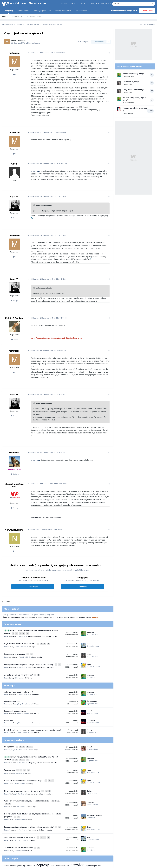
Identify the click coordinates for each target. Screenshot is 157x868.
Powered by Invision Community (78, 864)
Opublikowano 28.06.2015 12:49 (45, 230)
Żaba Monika (8, 601)
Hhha (16, 601)
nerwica (77, 836)
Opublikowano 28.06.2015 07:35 (46, 161)
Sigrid (89, 645)
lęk (24, 837)
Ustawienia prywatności (89, 856)
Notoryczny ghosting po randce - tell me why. (23, 767)
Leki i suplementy (104, 4)
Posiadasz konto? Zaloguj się (124, 11)
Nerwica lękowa (34, 43)
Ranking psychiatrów (63, 11)
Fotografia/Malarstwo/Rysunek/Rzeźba (42, 619)
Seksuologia (37, 702)
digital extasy (64, 601)
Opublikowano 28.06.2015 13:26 (45, 271)
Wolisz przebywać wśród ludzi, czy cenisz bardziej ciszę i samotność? (32, 776)
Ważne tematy (81, 11)
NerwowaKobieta (14, 513)
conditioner (44, 601)
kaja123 (14, 194)
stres (53, 837)
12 (15, 535)
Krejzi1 (55, 601)
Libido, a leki (9, 700)
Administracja (17, 16)
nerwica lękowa (16, 837)
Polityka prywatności (69, 856)
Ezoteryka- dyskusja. (131, 82)
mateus (12, 712)
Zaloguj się (82, 570)
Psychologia (37, 638)
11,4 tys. (15, 492)
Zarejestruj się (147, 10)
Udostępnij (83, 42)
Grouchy (90, 777)
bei (51, 601)
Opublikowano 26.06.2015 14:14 (45, 53)
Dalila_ (12, 629)
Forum (5, 16)
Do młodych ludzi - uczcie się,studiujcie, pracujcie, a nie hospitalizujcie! (32, 709)
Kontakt (104, 856)
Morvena (36, 601)
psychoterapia (91, 837)
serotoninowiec (85, 601)
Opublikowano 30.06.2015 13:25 (46, 467)
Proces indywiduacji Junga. (15, 690)
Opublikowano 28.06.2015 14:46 (46, 310)
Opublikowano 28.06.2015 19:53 (45, 436)
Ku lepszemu (10, 726)
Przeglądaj (8, 12)
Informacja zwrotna (12, 681)
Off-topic (32, 629)
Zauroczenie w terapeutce (15, 636)
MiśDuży (12, 769)
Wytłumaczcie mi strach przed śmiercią (20, 626)
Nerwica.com (37, 3)
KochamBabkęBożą (94, 789)
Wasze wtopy (10, 748)
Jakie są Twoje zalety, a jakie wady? (19, 671)
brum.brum (74, 601)
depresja (43, 836)
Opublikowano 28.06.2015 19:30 (45, 342)
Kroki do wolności (31, 728)
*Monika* (14, 436)
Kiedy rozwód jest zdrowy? (133, 90)
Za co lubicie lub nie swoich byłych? (19, 655)
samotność (31, 837)
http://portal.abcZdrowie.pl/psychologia (44, 501)
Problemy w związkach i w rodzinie (41, 648)
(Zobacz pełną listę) (46, 598)
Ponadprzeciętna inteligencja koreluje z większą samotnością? (29, 645)
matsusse (21, 40)
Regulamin (54, 856)
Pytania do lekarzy (69, 4)
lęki (99, 837)
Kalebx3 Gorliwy (14, 310)
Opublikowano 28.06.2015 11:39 (45, 194)
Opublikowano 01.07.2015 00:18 (43, 513)
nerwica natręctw (62, 837)
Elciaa (22, 601)
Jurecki (130, 113)
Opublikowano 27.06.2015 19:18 (45, 129)
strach (6, 837)
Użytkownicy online (34, 16)
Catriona (28, 601)
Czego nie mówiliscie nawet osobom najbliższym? (24, 757)
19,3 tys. (15, 458)
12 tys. (15, 331)
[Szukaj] (125, 4)
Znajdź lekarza (87, 4)
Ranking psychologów (42, 11)
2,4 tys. (15, 215)
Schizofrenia (34, 712)
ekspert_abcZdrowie (14, 469)
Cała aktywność (23, 11)
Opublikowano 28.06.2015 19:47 (45, 383)
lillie (88, 626)
